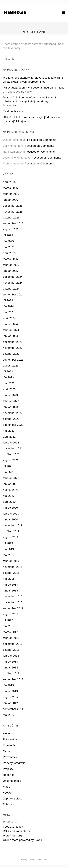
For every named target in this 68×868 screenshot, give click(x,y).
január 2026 (10, 200)
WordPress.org (12, 836)
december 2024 (13, 277)
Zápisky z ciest (12, 799)
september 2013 (13, 679)
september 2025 (13, 224)
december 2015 (13, 644)
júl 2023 (8, 372)
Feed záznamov (13, 827)
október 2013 (11, 673)
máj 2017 (9, 626)
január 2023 (10, 407)
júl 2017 (8, 620)
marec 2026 (10, 188)
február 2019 (11, 561)
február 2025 (11, 265)
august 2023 (11, 366)
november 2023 (13, 348)
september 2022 (13, 425)
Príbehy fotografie (14, 763)
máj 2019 (9, 555)
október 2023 (11, 354)
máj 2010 (9, 715)
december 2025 (13, 206)
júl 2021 (8, 466)
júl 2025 (8, 235)
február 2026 (11, 194)
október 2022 (11, 419)
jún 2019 (8, 549)
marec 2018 (10, 585)
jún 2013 (8, 685)
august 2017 (11, 614)
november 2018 (13, 567)
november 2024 (13, 283)
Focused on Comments (42, 140)
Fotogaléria (10, 739)
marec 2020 (10, 508)
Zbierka (8, 804)
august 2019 (11, 537)
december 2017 (13, 597)
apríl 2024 (9, 318)
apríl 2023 (9, 389)
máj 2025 (9, 247)
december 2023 (13, 342)
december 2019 (13, 525)
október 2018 (11, 573)
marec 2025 (10, 259)
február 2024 (11, 330)
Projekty (8, 769)
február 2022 (11, 443)
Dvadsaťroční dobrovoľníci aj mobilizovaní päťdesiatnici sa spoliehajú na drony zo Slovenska (29, 102)
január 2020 (10, 520)
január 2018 (10, 591)
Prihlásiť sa (10, 822)
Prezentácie (10, 757)
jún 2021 (8, 472)
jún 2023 (8, 377)
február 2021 (11, 478)
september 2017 (13, 608)
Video (7, 787)
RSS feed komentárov (17, 831)
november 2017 (13, 602)
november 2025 (13, 212)
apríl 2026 (9, 182)
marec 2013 (10, 691)
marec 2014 (10, 662)
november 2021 (13, 449)
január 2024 (10, 336)
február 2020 (11, 514)
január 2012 (10, 703)
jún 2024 (8, 306)
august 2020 (11, 490)
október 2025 (11, 218)
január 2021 (10, 484)
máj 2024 (9, 312)
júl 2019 (8, 543)
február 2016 (11, 638)
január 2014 (10, 668)
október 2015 (11, 650)
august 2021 (11, 460)
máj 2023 (9, 383)
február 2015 (11, 656)
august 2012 (11, 697)
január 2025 (10, 271)
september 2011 (13, 709)
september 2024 (13, 295)
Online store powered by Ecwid (23, 840)
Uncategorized (12, 781)
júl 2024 (8, 300)
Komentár (9, 745)
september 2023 (13, 360)
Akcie (6, 733)
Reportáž (9, 775)
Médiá (7, 751)
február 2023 (11, 401)
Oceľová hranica (13, 111)
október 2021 (11, 454)
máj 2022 (9, 431)
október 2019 (11, 531)
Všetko (7, 793)
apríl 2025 (9, 253)
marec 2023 (10, 395)
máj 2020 (9, 496)
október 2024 (11, 289)
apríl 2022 (9, 437)
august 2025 (11, 229)
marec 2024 (10, 324)
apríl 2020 (9, 502)
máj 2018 (9, 579)
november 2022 (13, 413)
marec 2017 (10, 632)
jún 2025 (8, 241)
